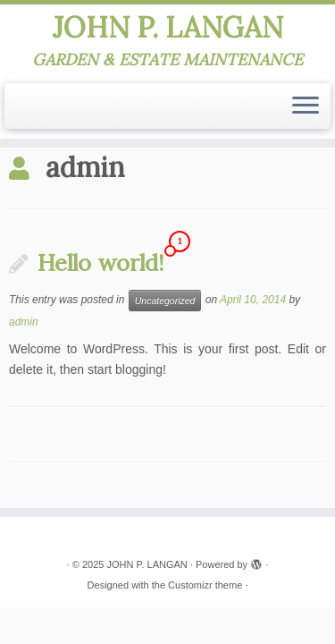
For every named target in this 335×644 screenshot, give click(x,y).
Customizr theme (205, 585)
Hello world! (101, 263)
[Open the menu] (306, 106)
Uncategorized (165, 301)
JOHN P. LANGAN (168, 28)
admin (24, 322)
